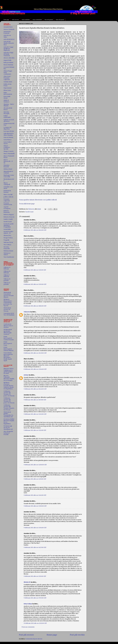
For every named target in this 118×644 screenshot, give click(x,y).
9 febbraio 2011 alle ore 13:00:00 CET (35, 506)
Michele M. (27, 582)
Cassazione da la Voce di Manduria (9, 314)
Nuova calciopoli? (7, 184)
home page (6, 20)
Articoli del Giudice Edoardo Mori (9, 43)
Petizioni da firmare (7, 191)
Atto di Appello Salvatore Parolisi (8, 433)
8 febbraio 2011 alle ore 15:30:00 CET (35, 284)
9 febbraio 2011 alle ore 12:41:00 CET (35, 495)
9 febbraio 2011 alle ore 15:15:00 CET (35, 576)
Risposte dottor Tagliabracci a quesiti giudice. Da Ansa (9, 371)
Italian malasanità (7, 117)
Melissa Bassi (8, 169)
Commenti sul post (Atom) (34, 639)
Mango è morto (9, 151)
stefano (26, 375)
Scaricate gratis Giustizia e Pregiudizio (9, 225)
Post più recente (26, 635)
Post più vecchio (77, 635)
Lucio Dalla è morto (8, 143)
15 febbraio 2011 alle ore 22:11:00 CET (35, 623)
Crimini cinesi (8, 82)
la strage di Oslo (9, 131)
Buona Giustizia (8, 65)
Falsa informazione (8, 93)
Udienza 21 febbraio (7, 268)
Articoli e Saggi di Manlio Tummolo (8, 54)
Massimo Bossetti (7, 166)
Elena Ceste (7, 90)
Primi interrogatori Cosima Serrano (9, 338)
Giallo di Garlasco (6, 101)
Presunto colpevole (7, 200)
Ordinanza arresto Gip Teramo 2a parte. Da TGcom (9, 400)
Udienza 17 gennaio (7, 284)
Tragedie (6, 240)
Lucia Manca (7, 140)
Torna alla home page (27, 204)
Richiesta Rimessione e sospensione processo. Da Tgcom (8, 302)
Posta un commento (28, 627)
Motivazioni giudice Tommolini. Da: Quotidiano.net (8, 414)
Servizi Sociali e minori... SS (8, 232)
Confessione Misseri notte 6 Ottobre (8, 326)
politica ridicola (8, 197)
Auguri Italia (7, 60)
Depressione (8, 88)
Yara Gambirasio (9, 257)
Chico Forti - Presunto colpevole (7, 78)
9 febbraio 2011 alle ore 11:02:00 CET (35, 414)
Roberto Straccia (9, 217)
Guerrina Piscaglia (6, 113)
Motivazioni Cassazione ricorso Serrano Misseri (9, 295)
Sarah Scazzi (29, 212)
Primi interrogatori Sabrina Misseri (8, 349)
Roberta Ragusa (9, 215)
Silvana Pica (7, 235)
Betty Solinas (28, 604)
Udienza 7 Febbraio (7, 276)
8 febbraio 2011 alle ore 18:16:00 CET (35, 306)
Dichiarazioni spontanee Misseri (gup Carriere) (8, 332)
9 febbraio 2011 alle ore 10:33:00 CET (35, 400)
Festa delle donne (7, 97)
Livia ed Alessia (8, 137)
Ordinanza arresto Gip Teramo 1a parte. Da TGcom (9, 407)
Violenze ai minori (7, 254)
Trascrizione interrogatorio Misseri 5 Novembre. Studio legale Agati (8, 357)
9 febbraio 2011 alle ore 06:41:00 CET (35, 389)
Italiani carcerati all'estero (9, 120)
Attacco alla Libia (9, 58)
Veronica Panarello (7, 248)
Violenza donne (8, 251)
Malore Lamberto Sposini (7, 147)
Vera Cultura (7, 245)
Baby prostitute (8, 62)
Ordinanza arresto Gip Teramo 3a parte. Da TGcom (9, 393)
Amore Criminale (9, 29)
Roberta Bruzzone (7, 212)
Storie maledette (26, 20)
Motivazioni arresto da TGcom (7, 309)
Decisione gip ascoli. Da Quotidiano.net (8, 427)
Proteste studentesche (8, 204)
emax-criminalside (37, 20)
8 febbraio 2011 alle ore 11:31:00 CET (35, 270)
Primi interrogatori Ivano (8, 343)
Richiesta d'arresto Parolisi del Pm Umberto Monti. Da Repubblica (9, 386)
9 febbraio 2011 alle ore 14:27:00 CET (35, 547)
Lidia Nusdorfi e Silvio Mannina (9, 134)
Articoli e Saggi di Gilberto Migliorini (8, 49)
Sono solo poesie (60, 20)
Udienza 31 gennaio (7, 280)
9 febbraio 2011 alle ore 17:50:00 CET (35, 598)
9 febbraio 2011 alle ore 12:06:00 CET (35, 465)
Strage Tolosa (8, 238)
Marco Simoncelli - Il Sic (8, 161)
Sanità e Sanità (8, 219)
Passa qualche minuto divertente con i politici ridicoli (38, 200)
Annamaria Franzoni (7, 32)
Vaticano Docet (8, 242)
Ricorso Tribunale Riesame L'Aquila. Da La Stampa (9, 378)
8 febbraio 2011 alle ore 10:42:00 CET (35, 230)
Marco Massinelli (9, 154)
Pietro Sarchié (8, 195)
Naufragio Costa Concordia (9, 176)
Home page (52, 635)
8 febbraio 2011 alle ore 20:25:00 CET (35, 353)
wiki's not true (15, 20)
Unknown (27, 312)
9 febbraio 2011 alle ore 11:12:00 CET (35, 430)
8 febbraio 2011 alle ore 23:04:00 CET (35, 369)
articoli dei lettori (9, 39)
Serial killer (7, 229)
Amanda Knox (8, 27)
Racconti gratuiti (49, 20)
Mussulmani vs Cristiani (8, 172)
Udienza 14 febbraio (7, 272)
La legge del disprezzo (7, 128)
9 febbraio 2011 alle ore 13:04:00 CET (35, 528)
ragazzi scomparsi (7, 208)
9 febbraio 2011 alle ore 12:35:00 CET (35, 479)
